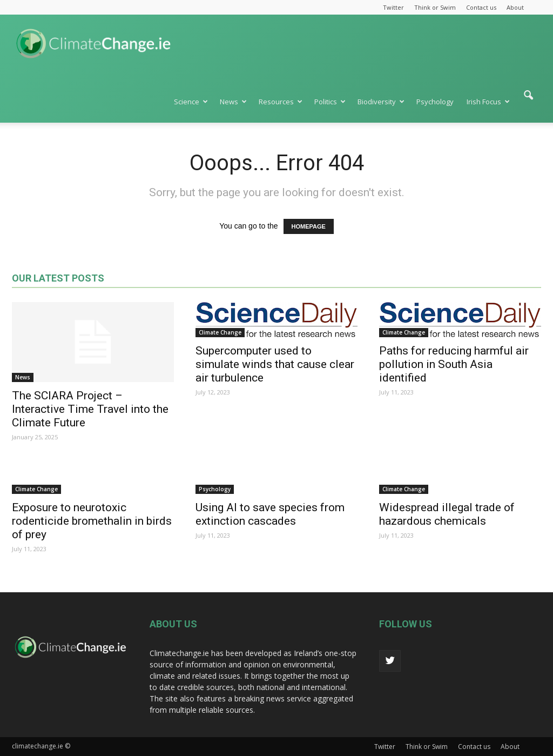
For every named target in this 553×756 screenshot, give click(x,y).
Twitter (393, 7)
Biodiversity (381, 102)
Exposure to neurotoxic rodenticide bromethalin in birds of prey (92, 521)
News (233, 102)
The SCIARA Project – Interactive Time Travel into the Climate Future (90, 409)
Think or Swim (435, 7)
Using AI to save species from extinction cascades (270, 514)
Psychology (435, 102)
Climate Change (220, 332)
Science (191, 102)
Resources (281, 102)
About (515, 7)
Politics (330, 102)
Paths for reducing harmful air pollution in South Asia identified (454, 364)
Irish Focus (488, 102)
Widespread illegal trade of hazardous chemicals (447, 514)
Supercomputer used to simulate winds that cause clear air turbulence (275, 364)
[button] (528, 101)
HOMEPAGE (309, 226)
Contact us (481, 7)
